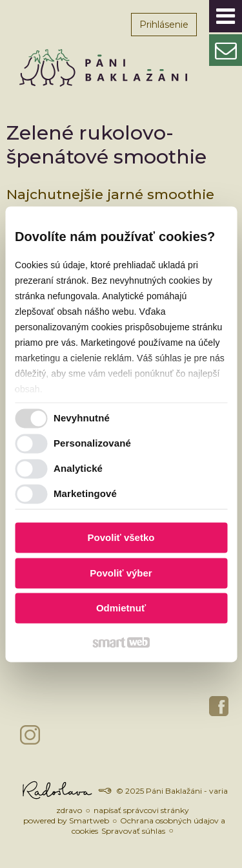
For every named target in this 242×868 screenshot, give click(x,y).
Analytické (78, 468)
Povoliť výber (121, 573)
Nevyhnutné (82, 418)
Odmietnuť (121, 609)
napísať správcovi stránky (141, 810)
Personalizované (92, 443)
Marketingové (85, 493)
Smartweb (89, 820)
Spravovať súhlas (133, 831)
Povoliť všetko (121, 538)
